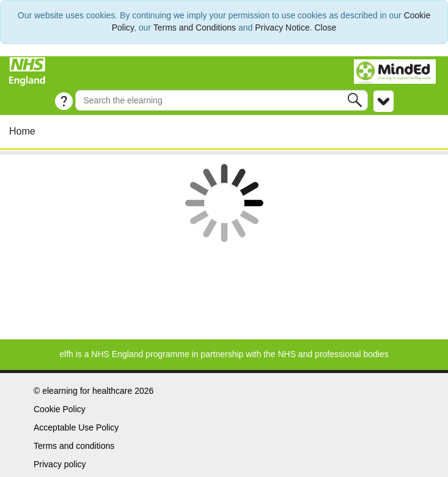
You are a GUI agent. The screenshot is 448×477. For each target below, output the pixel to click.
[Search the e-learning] (221, 100)
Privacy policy (60, 464)
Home (22, 131)
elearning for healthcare (87, 391)
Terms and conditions (74, 446)
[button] (356, 100)
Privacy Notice (282, 28)
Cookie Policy (60, 409)
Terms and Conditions (195, 28)
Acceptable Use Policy (76, 427)
